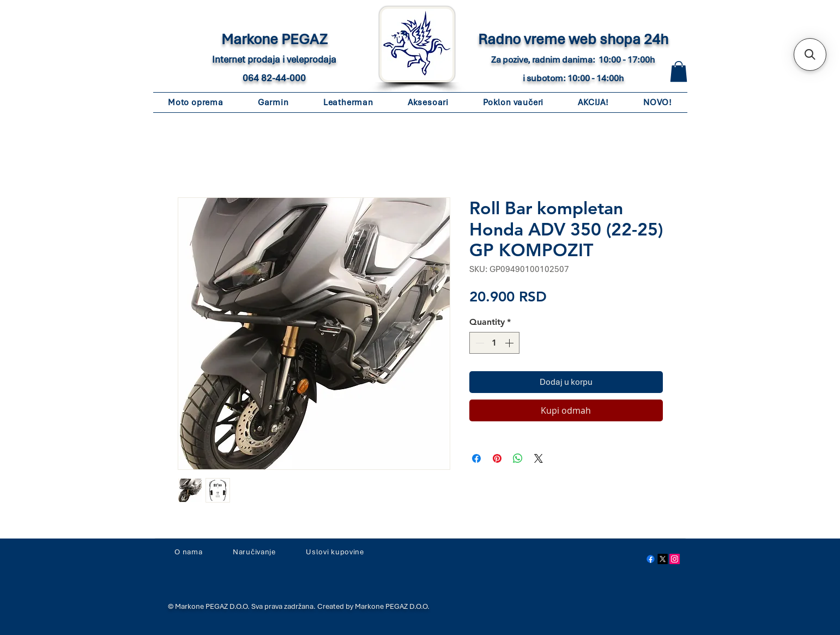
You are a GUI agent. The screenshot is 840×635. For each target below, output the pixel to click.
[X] (663, 559)
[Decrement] (479, 343)
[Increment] (510, 343)
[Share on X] (539, 458)
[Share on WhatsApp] (518, 458)
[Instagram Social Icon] (675, 559)
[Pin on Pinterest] (497, 458)
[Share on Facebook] (476, 458)
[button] (679, 71)
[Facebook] (651, 559)
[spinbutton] (494, 343)
